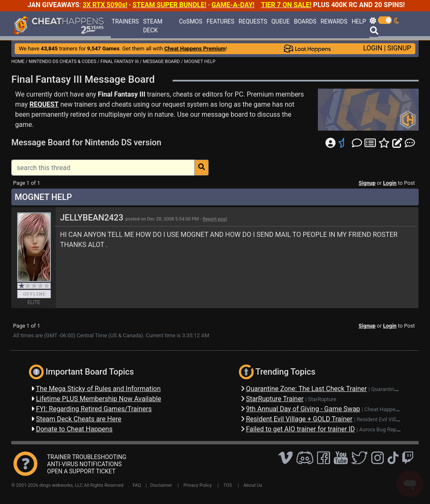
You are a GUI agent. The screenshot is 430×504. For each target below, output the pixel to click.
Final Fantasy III (122, 94)
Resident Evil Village (380, 419)
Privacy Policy (198, 485)
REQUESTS (253, 21)
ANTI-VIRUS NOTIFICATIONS (84, 464)
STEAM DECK (153, 26)
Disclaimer (161, 485)
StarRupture (322, 399)
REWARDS (334, 21)
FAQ (137, 485)
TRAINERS (125, 21)
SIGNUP (399, 48)
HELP (359, 21)
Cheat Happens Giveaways (396, 409)
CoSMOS (191, 21)
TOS (228, 485)
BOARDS (305, 21)
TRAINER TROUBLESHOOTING (87, 457)
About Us (253, 485)
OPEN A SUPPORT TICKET (81, 471)
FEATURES (220, 21)
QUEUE (281, 21)
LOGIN (373, 48)
